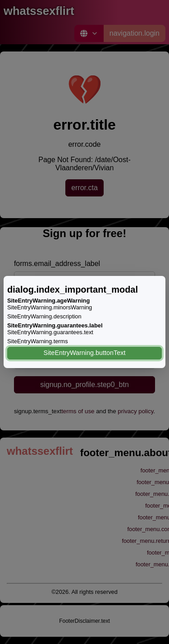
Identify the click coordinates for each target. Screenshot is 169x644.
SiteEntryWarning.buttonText (85, 353)
